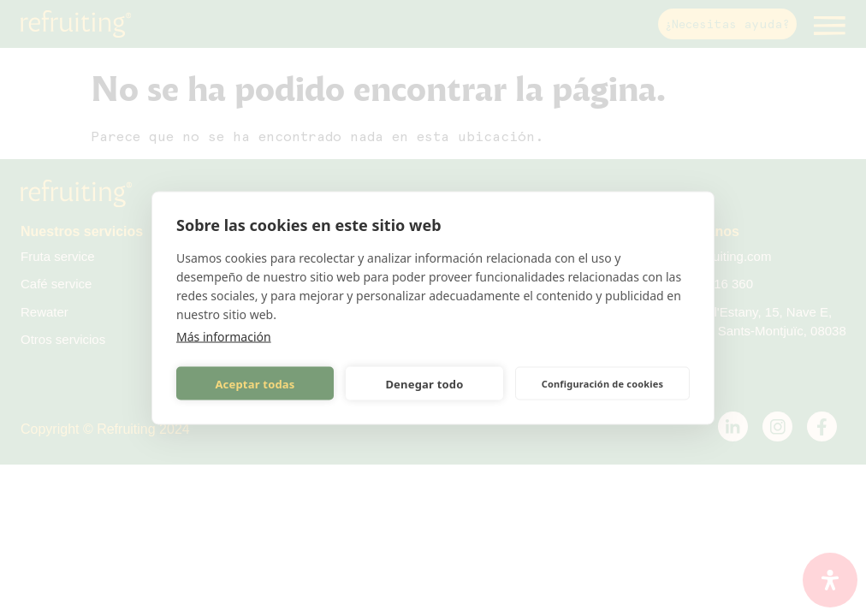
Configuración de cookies (603, 383)
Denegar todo (424, 383)
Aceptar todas (255, 383)
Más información (224, 337)
